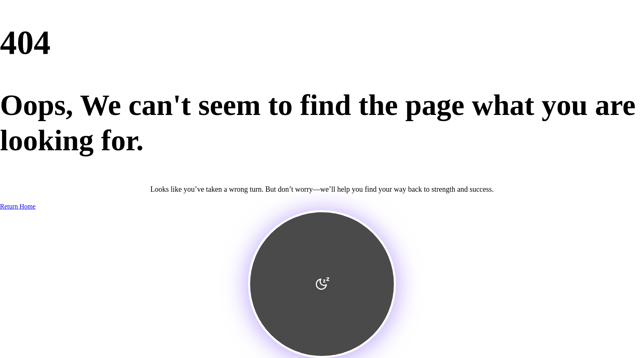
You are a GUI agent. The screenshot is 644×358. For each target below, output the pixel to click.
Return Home (18, 206)
